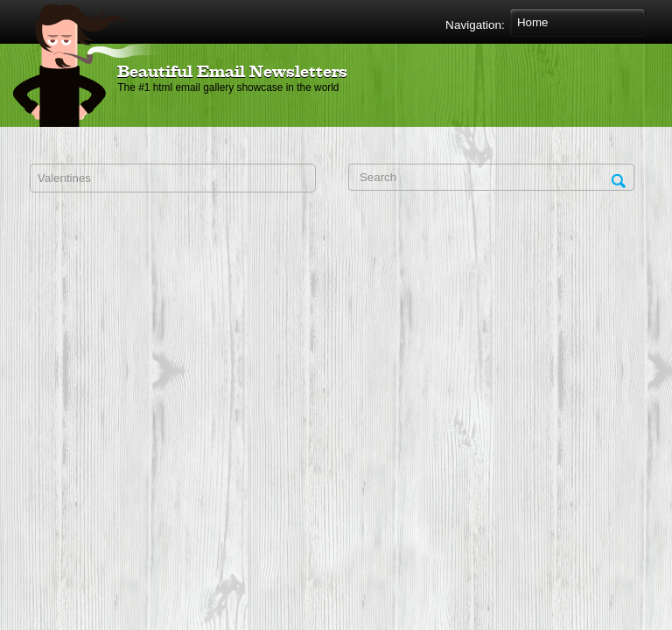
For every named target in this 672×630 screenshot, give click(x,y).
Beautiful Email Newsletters (232, 73)
